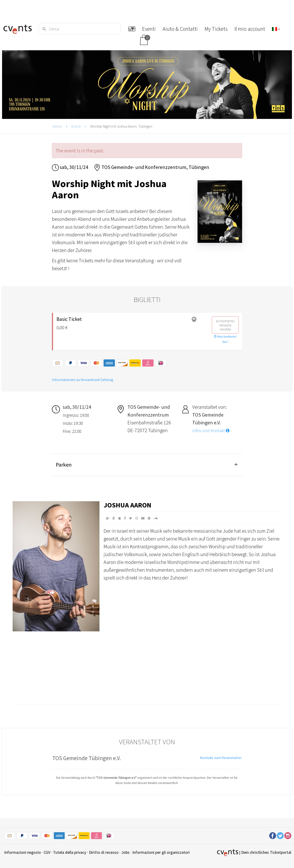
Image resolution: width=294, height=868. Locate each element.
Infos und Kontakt (211, 431)
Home (57, 126)
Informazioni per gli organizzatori (161, 852)
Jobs (125, 852)
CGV (47, 852)
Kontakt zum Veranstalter (221, 758)
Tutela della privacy (70, 852)
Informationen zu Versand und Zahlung (83, 380)
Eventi (76, 126)
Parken (64, 465)
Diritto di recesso (104, 852)
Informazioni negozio (23, 852)
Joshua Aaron (127, 505)
